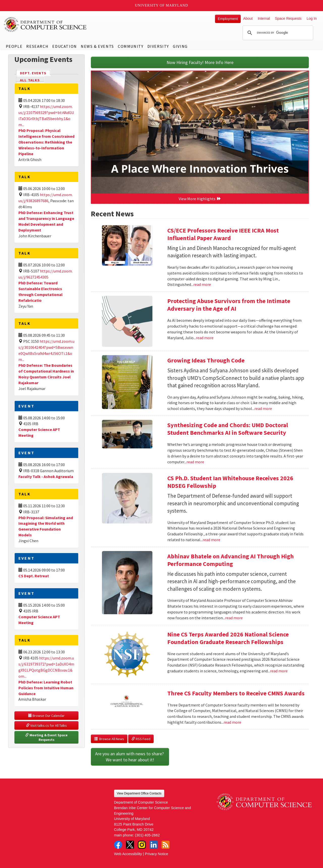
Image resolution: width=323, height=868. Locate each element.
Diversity (158, 46)
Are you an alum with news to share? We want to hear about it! (130, 757)
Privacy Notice (156, 854)
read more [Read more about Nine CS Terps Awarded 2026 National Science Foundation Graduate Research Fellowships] (279, 671)
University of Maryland (162, 5)
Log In (312, 18)
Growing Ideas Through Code (206, 360)
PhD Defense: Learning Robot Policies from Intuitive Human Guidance (46, 688)
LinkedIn (154, 845)
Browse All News (109, 739)
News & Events (97, 46)
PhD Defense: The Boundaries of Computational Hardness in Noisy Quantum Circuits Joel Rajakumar (46, 374)
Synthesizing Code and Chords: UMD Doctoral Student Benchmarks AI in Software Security (228, 429)
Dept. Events (35, 73)
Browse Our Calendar (46, 716)
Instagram (142, 845)
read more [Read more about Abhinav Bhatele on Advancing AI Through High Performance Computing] (234, 618)
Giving (180, 46)
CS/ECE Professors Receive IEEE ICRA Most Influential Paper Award (223, 234)
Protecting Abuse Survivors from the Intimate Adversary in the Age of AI (229, 305)
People (14, 46)
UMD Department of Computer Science (45, 25)
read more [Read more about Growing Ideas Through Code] (263, 408)
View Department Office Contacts (139, 793)
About (248, 18)
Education (64, 46)
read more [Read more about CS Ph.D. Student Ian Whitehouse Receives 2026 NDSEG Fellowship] (211, 540)
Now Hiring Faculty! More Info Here (200, 62)
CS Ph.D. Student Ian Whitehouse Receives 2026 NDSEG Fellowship (230, 482)
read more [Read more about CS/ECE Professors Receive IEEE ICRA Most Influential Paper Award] (202, 284)
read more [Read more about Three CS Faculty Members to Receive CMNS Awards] (232, 722)
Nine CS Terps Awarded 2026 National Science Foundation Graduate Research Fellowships (228, 638)
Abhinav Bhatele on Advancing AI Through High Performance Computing (231, 560)
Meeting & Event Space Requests (47, 737)
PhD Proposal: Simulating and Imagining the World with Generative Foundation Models (46, 526)
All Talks (30, 80)
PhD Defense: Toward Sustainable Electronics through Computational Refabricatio (41, 292)
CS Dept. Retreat (34, 576)
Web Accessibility (128, 854)
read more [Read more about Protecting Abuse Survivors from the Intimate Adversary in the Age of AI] (205, 338)
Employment (228, 19)
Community (131, 46)
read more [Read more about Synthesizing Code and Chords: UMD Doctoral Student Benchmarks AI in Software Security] (195, 462)
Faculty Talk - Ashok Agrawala (46, 476)
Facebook (118, 845)
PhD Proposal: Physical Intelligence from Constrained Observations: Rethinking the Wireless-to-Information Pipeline (46, 142)
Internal (264, 18)
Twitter (130, 845)
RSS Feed (141, 739)
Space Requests (288, 18)
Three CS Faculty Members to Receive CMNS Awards (236, 693)
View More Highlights (200, 199)
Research (37, 46)
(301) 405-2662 (147, 835)
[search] (277, 33)
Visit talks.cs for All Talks (46, 725)
